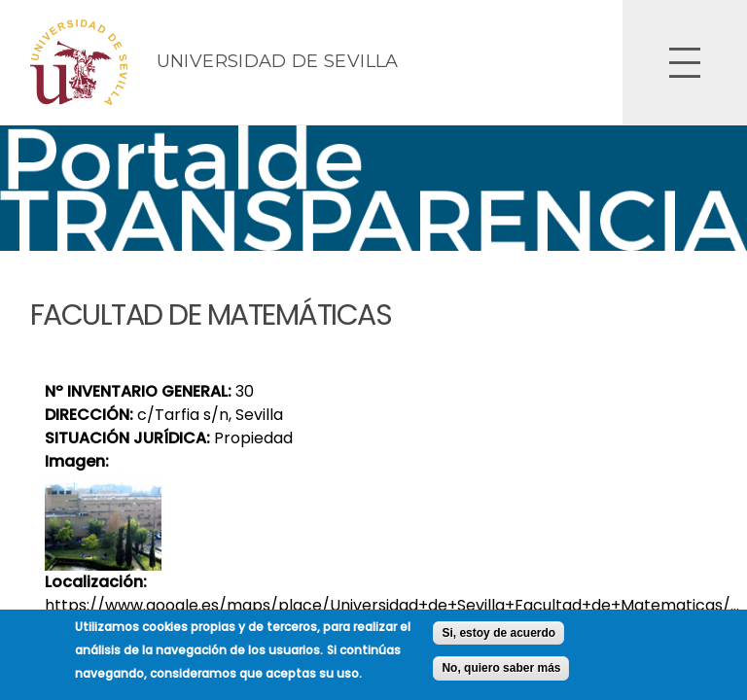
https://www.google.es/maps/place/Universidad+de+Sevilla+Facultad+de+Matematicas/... (392, 605)
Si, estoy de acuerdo (498, 638)
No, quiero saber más (501, 673)
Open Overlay (685, 62)
